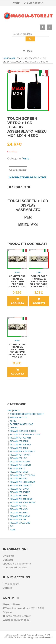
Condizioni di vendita (15, 568)
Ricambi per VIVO (19, 509)
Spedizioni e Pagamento (17, 564)
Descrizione (18, 170)
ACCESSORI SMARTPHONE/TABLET (27, 414)
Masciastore (28, 16)
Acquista (17, 301)
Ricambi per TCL (18, 506)
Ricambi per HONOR (20, 455)
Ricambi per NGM (19, 479)
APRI (9, 411)
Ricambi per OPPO (19, 489)
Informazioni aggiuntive (28, 177)
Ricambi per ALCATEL (21, 438)
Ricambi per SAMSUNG (21, 499)
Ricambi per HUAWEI (20, 462)
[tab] (18, 170)
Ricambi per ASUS (19, 448)
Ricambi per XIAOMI (20, 516)
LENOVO (14, 428)
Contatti (8, 560)
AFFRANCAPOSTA (19, 417)
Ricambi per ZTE (18, 519)
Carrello (8, 588)
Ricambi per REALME (20, 492)
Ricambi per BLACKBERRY (22, 451)
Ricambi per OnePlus (21, 485)
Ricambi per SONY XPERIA (23, 502)
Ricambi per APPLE (19, 441)
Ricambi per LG (18, 468)
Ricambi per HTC (19, 458)
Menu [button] (30, 51)
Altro (13, 421)
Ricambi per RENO (19, 496)
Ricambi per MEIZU (19, 472)
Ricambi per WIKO (19, 513)
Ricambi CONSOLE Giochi (23, 431)
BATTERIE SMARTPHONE (22, 424)
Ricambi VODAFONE (20, 523)
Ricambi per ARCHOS (21, 445)
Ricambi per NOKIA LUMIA (23, 482)
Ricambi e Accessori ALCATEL (25, 434)
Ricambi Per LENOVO (20, 465)
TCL (12, 526)
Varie (13, 58)
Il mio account (11, 584)
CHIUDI (17, 411)
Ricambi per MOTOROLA (22, 475)
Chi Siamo (9, 556)
